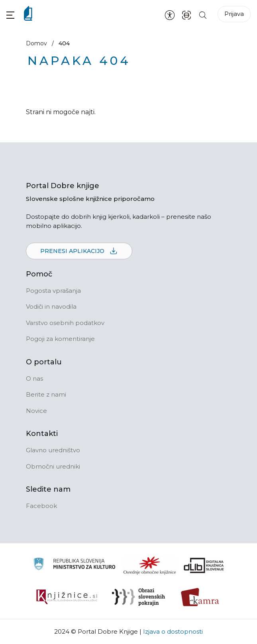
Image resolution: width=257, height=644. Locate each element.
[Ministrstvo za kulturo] (74, 565)
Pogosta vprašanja (53, 291)
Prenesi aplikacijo (79, 251)
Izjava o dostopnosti (173, 631)
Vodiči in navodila (51, 306)
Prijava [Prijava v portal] (234, 14)
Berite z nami (46, 394)
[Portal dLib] (204, 565)
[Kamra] (200, 597)
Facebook (41, 506)
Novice (36, 411)
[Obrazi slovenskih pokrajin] (138, 597)
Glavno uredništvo (53, 450)
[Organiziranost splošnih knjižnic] (150, 565)
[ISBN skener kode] (186, 15)
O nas (34, 378)
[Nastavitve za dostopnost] (170, 15)
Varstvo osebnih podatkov (65, 323)
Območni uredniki (53, 466)
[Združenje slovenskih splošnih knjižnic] (67, 597)
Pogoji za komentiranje (60, 339)
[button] (10, 15)
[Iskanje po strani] (203, 15)
